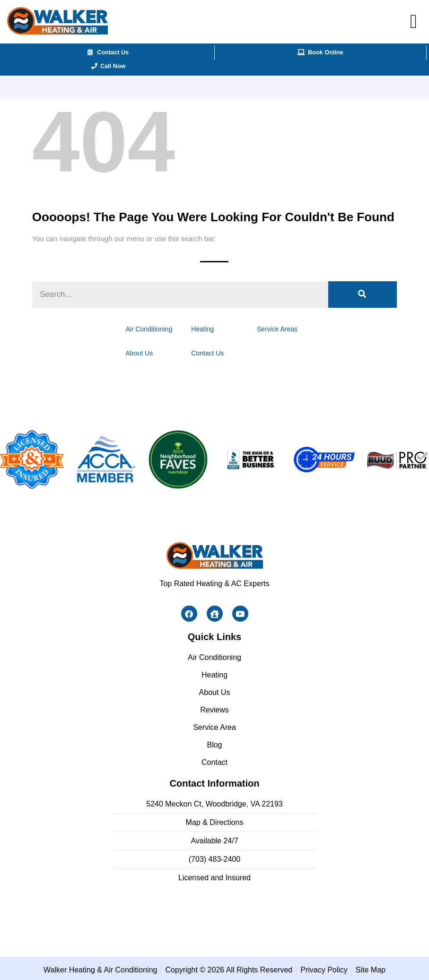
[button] (414, 22)
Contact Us (208, 350)
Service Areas (271, 328)
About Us (147, 350)
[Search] (363, 295)
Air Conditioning (155, 328)
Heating (204, 328)
